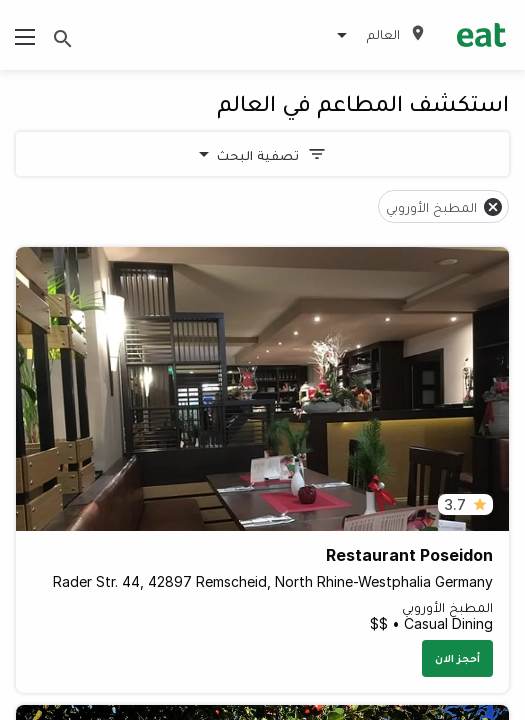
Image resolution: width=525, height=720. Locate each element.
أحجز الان (457, 658)
